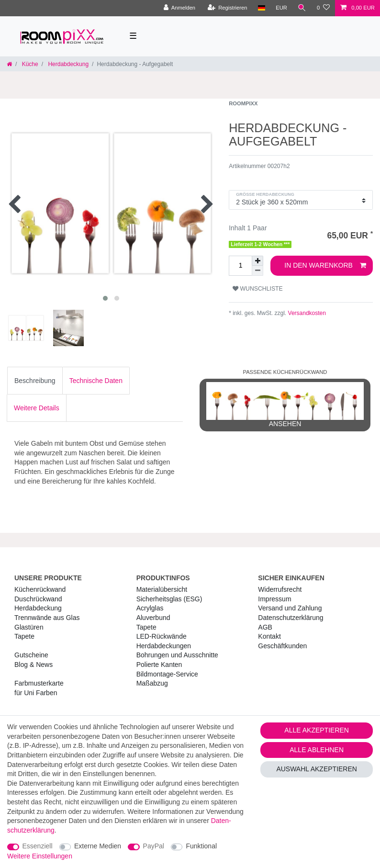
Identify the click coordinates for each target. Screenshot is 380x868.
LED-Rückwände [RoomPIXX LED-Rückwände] (162, 636)
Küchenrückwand (40, 589)
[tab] (35, 381)
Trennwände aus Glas (47, 618)
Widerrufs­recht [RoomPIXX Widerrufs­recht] (280, 589)
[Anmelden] (179, 8)
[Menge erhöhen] (257, 261)
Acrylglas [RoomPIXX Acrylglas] (150, 608)
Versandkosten (306, 313)
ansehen (285, 405)
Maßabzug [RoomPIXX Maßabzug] (152, 683)
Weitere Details (37, 408)
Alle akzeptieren (317, 730)
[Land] (261, 8)
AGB (265, 627)
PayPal (154, 846)
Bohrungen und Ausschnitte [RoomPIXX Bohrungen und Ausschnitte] (177, 655)
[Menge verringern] (257, 271)
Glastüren (29, 627)
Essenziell (38, 846)
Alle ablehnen (317, 750)
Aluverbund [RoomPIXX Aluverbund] (153, 618)
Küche (29, 64)
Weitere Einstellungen (40, 856)
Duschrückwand (38, 599)
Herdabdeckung (67, 64)
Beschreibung (35, 381)
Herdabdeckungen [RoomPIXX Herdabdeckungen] (164, 646)
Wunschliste (258, 289)
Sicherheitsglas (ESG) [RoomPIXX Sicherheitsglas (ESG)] (169, 599)
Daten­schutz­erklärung (291, 618)
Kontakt (269, 636)
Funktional (201, 846)
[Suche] (302, 8)
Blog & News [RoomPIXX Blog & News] (34, 665)
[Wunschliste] (323, 8)
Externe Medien (98, 846)
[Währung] (281, 8)
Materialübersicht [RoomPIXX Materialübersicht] (162, 589)
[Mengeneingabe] (240, 266)
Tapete (24, 636)
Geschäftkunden (282, 646)
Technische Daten (96, 381)
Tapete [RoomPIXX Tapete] (146, 627)
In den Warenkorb (325, 266)
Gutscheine (31, 655)
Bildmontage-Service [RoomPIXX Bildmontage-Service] (167, 674)
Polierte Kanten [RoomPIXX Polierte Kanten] (159, 665)
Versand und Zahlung (290, 608)
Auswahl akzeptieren (317, 769)
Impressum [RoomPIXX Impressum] (274, 599)
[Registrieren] (227, 8)
